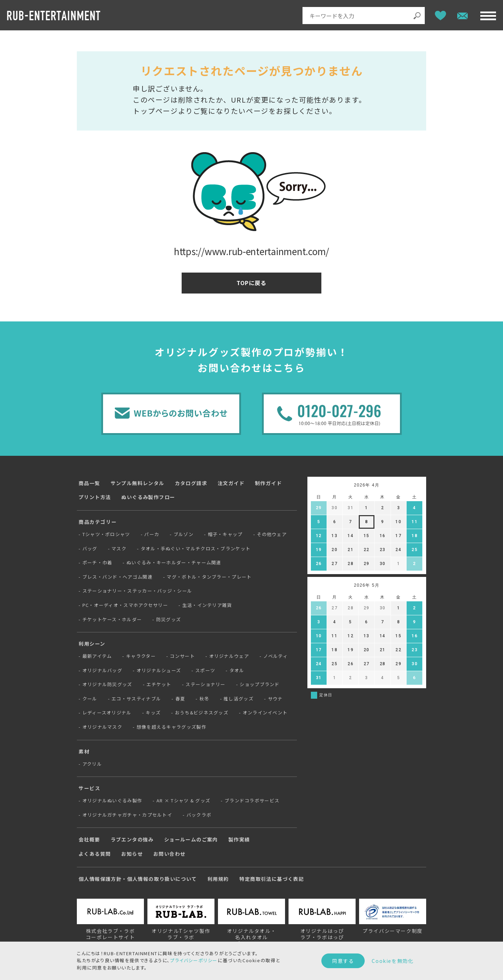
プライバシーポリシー (194, 960)
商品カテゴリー (98, 522)
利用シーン (92, 644)
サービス (89, 788)
